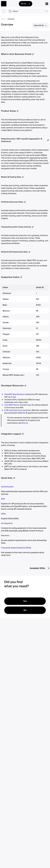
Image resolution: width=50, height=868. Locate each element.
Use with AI (40, 25)
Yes (25, 601)
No (25, 610)
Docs (3, 19)
